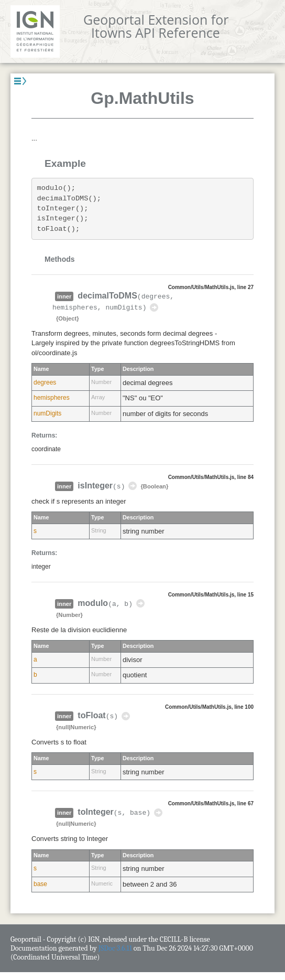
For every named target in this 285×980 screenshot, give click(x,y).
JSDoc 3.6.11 (115, 948)
